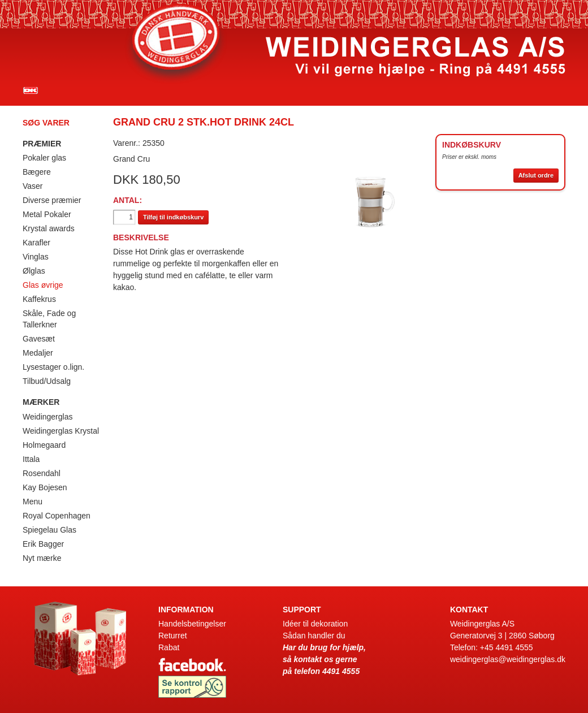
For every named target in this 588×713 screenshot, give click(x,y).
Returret (173, 636)
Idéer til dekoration (315, 624)
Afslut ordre (536, 175)
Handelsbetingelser (192, 624)
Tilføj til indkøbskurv (173, 217)
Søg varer (46, 123)
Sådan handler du (314, 636)
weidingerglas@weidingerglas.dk (508, 659)
